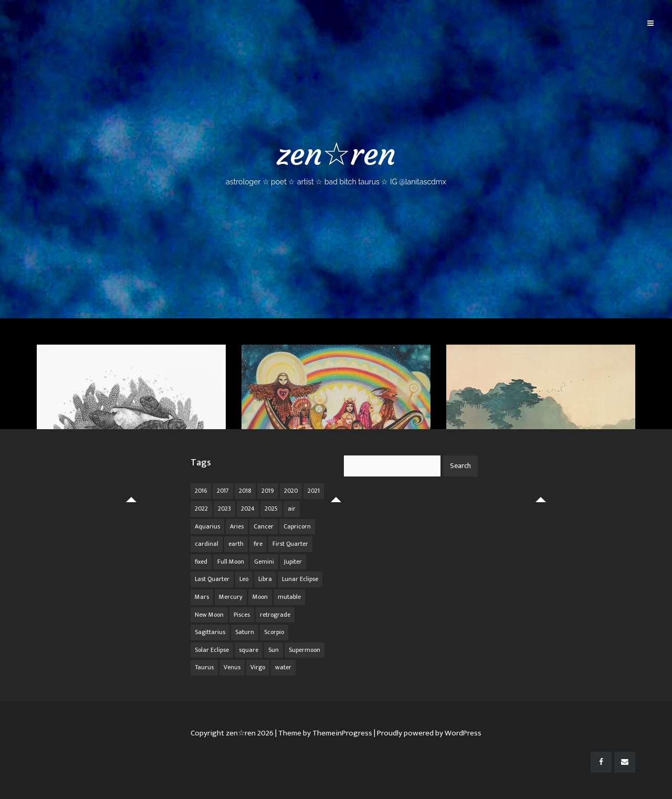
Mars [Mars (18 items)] (202, 597)
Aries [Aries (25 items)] (237, 526)
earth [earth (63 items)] (236, 544)
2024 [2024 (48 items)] (248, 509)
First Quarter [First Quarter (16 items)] (290, 544)
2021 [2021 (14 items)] (314, 491)
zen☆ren (336, 160)
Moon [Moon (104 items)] (260, 597)
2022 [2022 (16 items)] (201, 509)
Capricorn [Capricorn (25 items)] (297, 526)
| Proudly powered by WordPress (428, 733)
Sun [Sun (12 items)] (274, 650)
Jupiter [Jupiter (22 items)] (293, 562)
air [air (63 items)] (292, 509)
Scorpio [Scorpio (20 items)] (274, 632)
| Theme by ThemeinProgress (324, 733)
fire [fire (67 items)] (258, 544)
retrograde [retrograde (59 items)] (275, 615)
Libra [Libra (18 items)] (265, 579)
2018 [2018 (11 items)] (245, 491)
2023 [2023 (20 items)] (224, 509)
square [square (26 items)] (249, 650)
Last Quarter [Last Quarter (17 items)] (212, 579)
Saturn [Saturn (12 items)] (245, 632)
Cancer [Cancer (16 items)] (264, 526)
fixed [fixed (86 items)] (201, 562)
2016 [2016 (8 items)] (201, 491)
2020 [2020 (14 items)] (291, 491)
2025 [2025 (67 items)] (271, 509)
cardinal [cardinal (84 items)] (207, 544)
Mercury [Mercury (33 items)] (231, 597)
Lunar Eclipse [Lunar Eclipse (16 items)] (300, 579)
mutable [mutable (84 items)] (289, 597)
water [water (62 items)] (283, 667)
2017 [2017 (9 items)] (223, 491)
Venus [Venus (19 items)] (232, 667)
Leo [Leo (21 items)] (244, 579)
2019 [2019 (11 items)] (268, 491)
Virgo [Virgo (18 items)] (258, 667)
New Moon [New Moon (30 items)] (209, 615)
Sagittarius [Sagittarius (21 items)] (210, 632)
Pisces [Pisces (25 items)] (242, 615)
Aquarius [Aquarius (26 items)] (207, 526)
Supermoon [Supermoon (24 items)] (304, 650)
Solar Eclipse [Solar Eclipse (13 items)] (212, 650)
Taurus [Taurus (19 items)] (204, 667)
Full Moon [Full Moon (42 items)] (231, 562)
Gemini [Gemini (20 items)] (264, 562)
